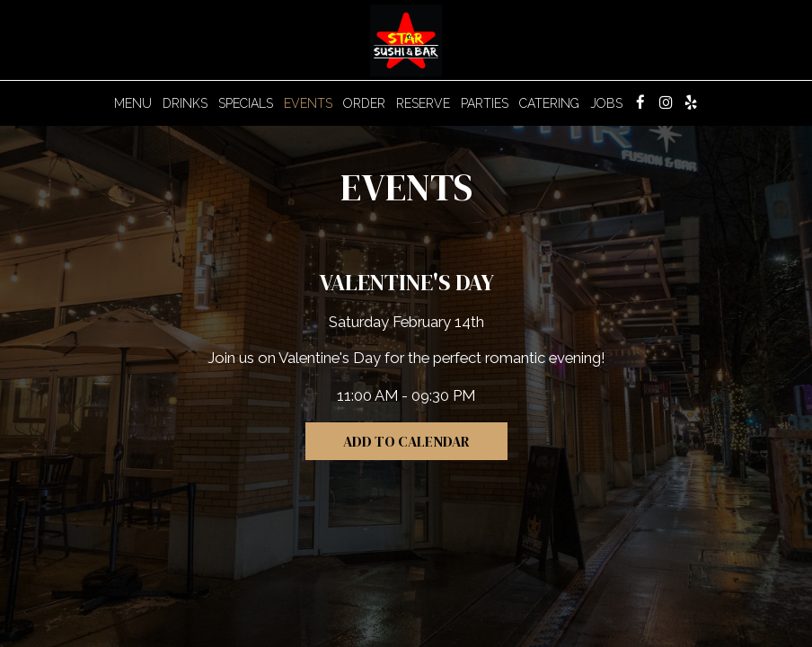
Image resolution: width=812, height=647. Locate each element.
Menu (133, 103)
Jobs (606, 103)
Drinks (185, 103)
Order (364, 103)
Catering (549, 103)
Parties (485, 103)
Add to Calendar (406, 441)
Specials (246, 103)
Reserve (423, 103)
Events (308, 103)
